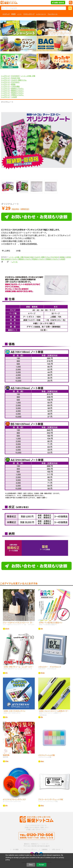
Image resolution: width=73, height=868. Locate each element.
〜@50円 (14, 97)
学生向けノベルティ (17, 93)
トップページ (5, 76)
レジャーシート (41, 14)
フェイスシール (53, 14)
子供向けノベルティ (17, 95)
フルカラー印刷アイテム (19, 80)
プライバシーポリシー (30, 850)
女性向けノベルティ (17, 89)
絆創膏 (13, 14)
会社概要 (16, 850)
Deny (31, 865)
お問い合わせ (56, 850)
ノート (19, 14)
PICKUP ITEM (16, 78)
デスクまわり (15, 76)
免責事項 (44, 850)
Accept (41, 865)
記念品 (13, 84)
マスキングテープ (29, 14)
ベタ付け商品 (15, 86)
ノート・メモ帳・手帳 (28, 76)
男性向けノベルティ (17, 91)
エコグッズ (6, 14)
